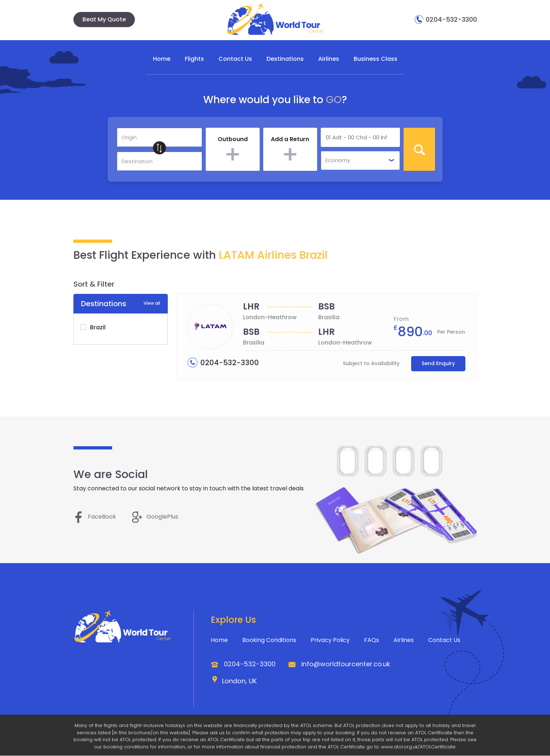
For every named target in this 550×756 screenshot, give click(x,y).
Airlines (329, 59)
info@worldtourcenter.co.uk (346, 664)
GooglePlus (155, 517)
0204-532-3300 (446, 19)
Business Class (376, 59)
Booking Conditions (269, 640)
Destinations (285, 59)
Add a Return (290, 140)
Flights (194, 59)
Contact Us (235, 59)
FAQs (372, 640)
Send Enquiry (438, 364)
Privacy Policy (330, 640)
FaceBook (95, 517)
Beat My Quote (104, 19)
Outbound (233, 140)
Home (162, 59)
